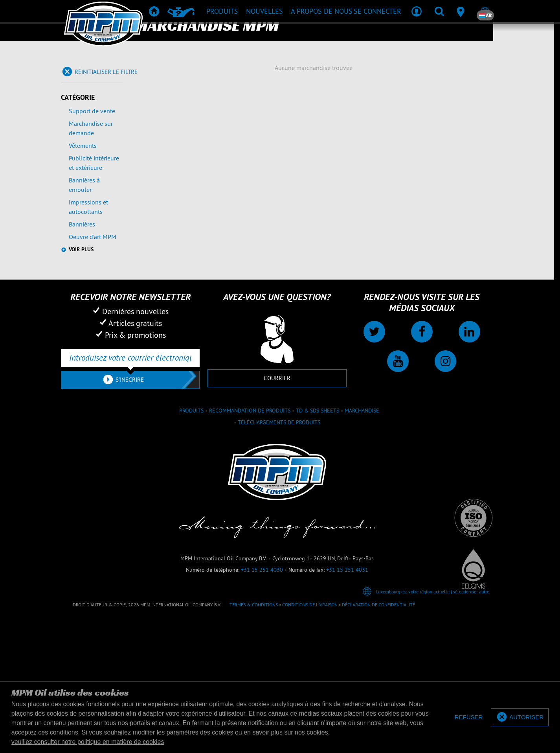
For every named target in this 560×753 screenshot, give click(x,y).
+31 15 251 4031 (347, 570)
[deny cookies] (469, 717)
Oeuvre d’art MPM (93, 237)
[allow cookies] (520, 717)
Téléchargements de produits (279, 422)
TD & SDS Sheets (318, 411)
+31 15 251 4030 (262, 570)
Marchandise (362, 411)
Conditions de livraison (310, 605)
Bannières (82, 224)
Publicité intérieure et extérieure (94, 163)
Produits (191, 411)
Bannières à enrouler (84, 185)
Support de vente (92, 111)
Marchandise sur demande (91, 128)
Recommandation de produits (250, 411)
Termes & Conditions (254, 605)
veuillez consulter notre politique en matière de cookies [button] (88, 742)
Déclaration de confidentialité (378, 605)
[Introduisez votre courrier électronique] (130, 358)
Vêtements (83, 145)
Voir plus (81, 249)
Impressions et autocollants (88, 207)
